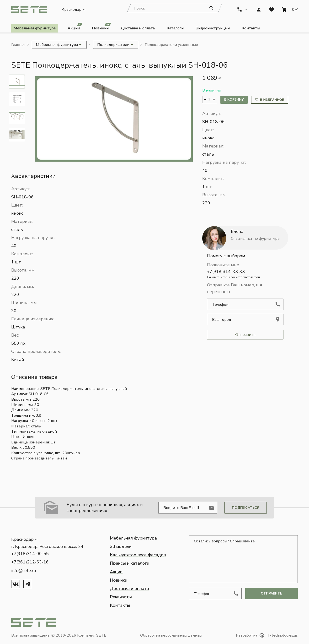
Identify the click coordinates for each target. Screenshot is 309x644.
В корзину (234, 100)
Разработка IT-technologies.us (267, 635)
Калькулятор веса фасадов (138, 555)
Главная (18, 45)
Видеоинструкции (213, 28)
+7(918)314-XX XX (245, 274)
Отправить (245, 335)
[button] (114, 119)
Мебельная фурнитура (35, 28)
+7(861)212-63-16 (30, 562)
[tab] (17, 82)
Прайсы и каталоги (130, 563)
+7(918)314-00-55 (30, 554)
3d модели (121, 546)
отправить (272, 593)
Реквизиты (121, 597)
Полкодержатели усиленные (171, 45)
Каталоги (175, 28)
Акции (75, 27)
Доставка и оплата (138, 28)
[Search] (174, 8)
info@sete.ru (24, 571)
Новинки (101, 27)
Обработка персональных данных (171, 635)
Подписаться (246, 508)
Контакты (251, 28)
